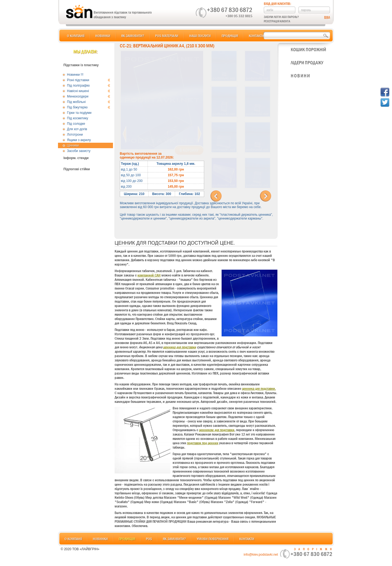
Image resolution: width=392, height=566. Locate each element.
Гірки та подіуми (79, 113)
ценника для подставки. (259, 388)
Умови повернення (213, 539)
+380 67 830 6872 (230, 10)
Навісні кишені (89, 91)
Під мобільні (89, 102)
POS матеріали (167, 36)
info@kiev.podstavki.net (261, 555)
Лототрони (75, 135)
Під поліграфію (89, 86)
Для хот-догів (77, 129)
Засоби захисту (79, 151)
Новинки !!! (75, 75)
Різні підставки (89, 80)
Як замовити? (133, 36)
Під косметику (78, 118)
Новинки (103, 36)
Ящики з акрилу (79, 140)
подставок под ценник (203, 443)
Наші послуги (200, 36)
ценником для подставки (217, 430)
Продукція (230, 36)
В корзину (189, 150)
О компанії (76, 36)
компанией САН (149, 275)
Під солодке (76, 124)
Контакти (256, 36)
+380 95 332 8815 (239, 16)
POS (149, 539)
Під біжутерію (89, 107)
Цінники (73, 145)
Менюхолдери (89, 96)
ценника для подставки (180, 347)
